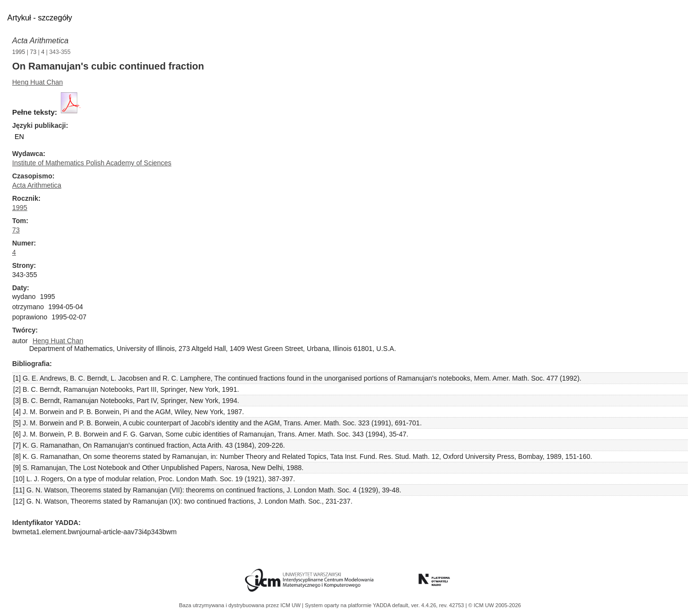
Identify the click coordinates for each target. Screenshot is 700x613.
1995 (19, 52)
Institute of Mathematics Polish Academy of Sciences (92, 163)
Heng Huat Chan (37, 82)
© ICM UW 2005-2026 (494, 605)
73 (33, 52)
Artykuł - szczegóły (40, 18)
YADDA (383, 605)
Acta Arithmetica (40, 41)
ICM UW (291, 605)
